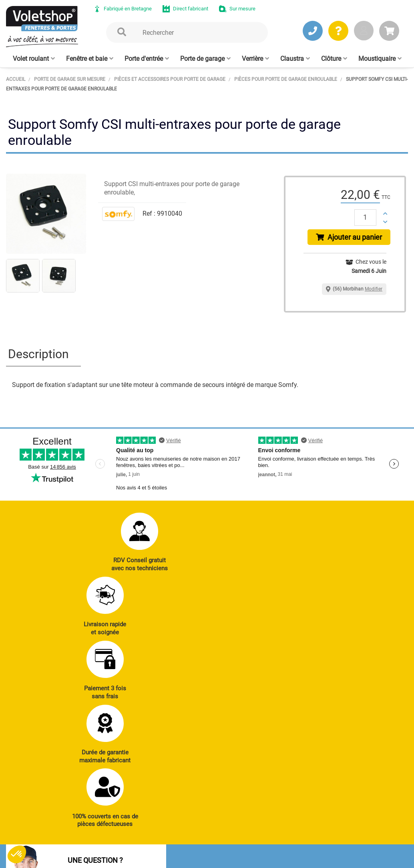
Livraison (361, 738)
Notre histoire (203, 783)
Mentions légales (171, 846)
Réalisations (365, 683)
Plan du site (216, 846)
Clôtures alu (210, 727)
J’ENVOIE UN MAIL (121, 717)
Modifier (374, 291)
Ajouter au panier (350, 238)
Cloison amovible (284, 736)
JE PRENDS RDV (43, 717)
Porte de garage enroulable (283, 688)
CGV (135, 846)
